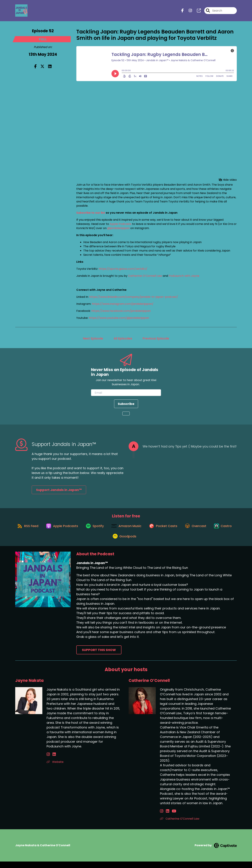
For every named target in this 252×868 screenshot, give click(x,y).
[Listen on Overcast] (212, 530)
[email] (126, 394)
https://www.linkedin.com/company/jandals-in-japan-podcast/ (134, 298)
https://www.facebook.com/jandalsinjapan (121, 312)
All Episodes (123, 340)
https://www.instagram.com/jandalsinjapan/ (123, 305)
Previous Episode (156, 340)
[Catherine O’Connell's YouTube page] (170, 817)
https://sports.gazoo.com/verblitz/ (123, 270)
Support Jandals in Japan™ (59, 491)
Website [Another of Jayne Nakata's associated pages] (55, 768)
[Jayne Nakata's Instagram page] (48, 761)
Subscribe (126, 406)
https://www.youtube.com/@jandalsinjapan (119, 319)
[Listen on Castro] (108, 542)
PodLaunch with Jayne (184, 277)
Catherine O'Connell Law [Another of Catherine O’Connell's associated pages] (180, 825)
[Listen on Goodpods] (138, 542)
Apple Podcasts (121, 226)
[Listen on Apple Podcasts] (72, 530)
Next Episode (93, 340)
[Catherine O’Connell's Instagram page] (162, 817)
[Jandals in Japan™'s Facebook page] (183, 11)
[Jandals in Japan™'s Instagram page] (188, 11)
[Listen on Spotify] (106, 530)
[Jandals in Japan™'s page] (197, 11)
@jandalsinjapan (118, 230)
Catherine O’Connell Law (145, 277)
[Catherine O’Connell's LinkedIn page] (166, 817)
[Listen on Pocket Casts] (178, 530)
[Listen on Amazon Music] (140, 530)
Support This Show (99, 656)
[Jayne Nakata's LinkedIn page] (52, 761)
